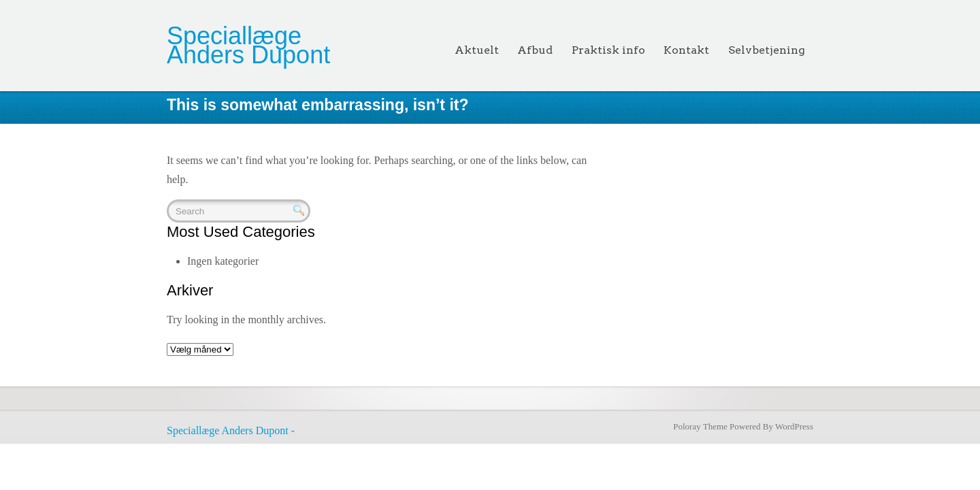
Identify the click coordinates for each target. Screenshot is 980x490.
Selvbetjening (767, 50)
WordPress (794, 426)
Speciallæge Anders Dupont (248, 45)
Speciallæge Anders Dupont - (231, 430)
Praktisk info (608, 50)
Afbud (535, 50)
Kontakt (686, 50)
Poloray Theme (700, 426)
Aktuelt (477, 50)
